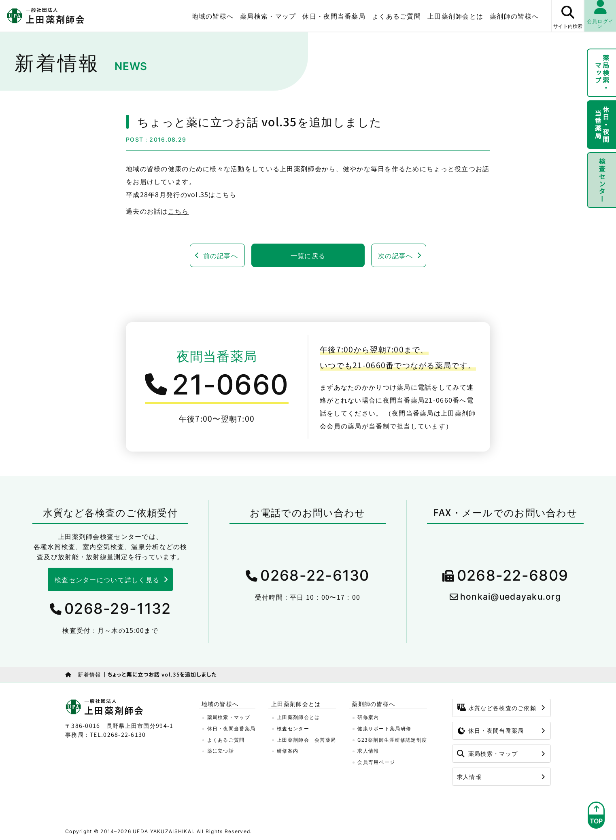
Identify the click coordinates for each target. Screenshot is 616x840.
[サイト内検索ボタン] (567, 16)
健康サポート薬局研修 (384, 728)
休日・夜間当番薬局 (334, 16)
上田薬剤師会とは (455, 16)
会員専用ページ (376, 762)
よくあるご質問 (396, 16)
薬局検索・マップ (268, 16)
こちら (226, 194)
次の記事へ (395, 255)
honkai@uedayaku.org (511, 597)
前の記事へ (221, 255)
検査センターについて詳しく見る (107, 579)
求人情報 (368, 750)
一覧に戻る (308, 255)
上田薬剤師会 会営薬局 (306, 739)
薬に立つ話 (221, 750)
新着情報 (89, 674)
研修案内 (288, 750)
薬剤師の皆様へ (514, 16)
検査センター (602, 180)
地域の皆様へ (213, 16)
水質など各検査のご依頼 (497, 708)
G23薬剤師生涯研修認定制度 (392, 739)
